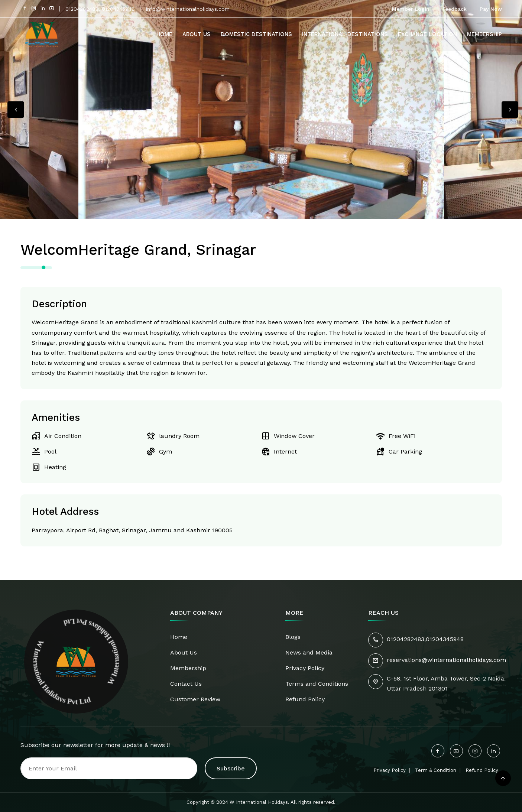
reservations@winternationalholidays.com (446, 660)
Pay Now (491, 9)
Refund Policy (305, 699)
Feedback (455, 9)
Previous (16, 109)
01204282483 (406, 639)
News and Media (309, 652)
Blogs (293, 637)
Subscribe (231, 768)
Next (510, 109)
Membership (484, 34)
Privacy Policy (305, 668)
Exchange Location (427, 34)
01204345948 (445, 639)
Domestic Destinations (256, 34)
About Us (197, 34)
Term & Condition (436, 770)
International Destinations (345, 34)
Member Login (411, 9)
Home (164, 34)
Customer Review (195, 699)
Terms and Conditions (317, 684)
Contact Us (186, 684)
